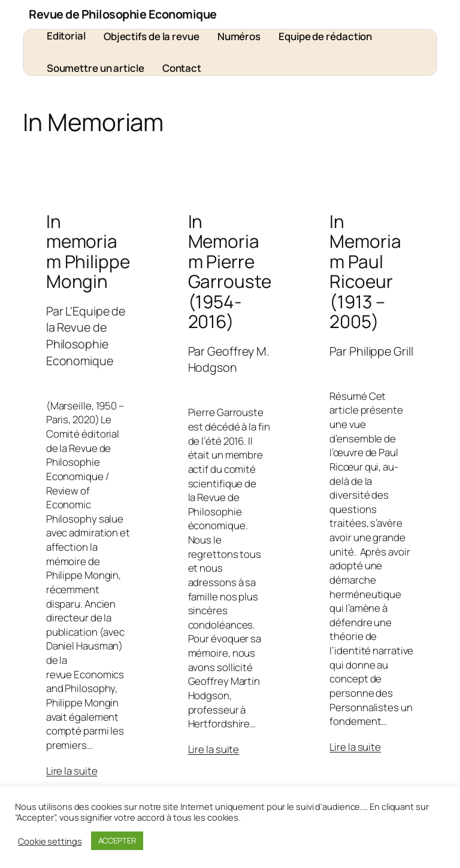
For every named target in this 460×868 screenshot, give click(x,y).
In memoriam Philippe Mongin (88, 251)
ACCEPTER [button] (117, 840)
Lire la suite (72, 771)
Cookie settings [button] (50, 841)
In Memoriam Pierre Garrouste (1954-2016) (230, 271)
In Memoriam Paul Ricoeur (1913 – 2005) (365, 271)
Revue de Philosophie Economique (123, 14)
